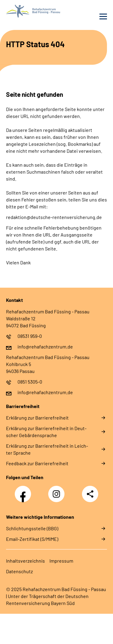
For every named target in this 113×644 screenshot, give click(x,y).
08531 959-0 (30, 336)
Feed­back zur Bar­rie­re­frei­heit (37, 463)
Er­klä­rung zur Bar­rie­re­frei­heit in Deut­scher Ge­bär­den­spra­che (46, 432)
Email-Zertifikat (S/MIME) (32, 539)
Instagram (58, 491)
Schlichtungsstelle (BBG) (32, 528)
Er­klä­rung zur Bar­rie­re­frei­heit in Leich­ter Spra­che (47, 449)
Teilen (90, 494)
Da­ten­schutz (19, 571)
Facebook (24, 491)
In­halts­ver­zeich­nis (25, 561)
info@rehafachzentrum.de (45, 347)
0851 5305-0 (30, 382)
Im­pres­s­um (61, 561)
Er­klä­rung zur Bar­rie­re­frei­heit (37, 418)
